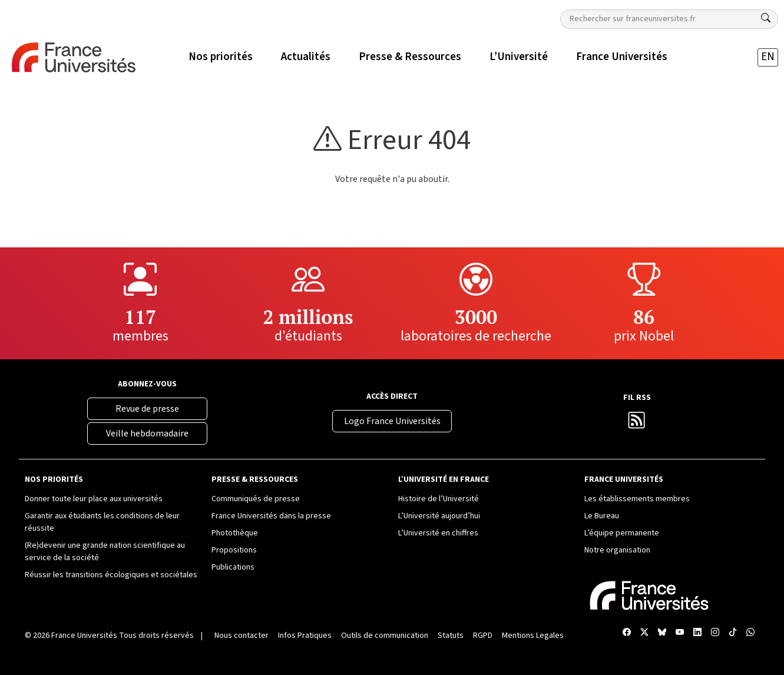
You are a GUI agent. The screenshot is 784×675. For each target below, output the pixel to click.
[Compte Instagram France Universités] (715, 633)
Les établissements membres (637, 499)
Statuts (451, 636)
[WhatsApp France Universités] (750, 633)
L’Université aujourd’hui (439, 516)
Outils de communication (385, 636)
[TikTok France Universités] (733, 633)
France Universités (84, 636)
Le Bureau (602, 516)
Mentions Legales (533, 636)
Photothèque (235, 533)
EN (768, 57)
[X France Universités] (644, 633)
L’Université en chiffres (438, 533)
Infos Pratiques (305, 636)
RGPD (483, 636)
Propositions (234, 550)
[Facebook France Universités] (627, 633)
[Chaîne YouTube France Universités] (680, 633)
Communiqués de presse (256, 499)
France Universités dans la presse (271, 516)
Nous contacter (242, 636)
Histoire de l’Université (439, 499)
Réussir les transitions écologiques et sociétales (111, 575)
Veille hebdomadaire (147, 434)
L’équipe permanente (622, 533)
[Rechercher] (766, 18)
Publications (233, 567)
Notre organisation (617, 550)
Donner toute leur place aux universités (94, 499)
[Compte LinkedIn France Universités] (697, 633)
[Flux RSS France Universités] (637, 423)
